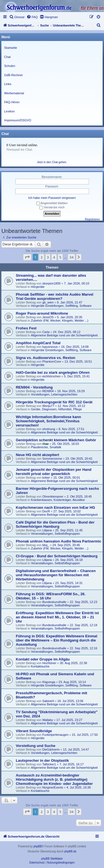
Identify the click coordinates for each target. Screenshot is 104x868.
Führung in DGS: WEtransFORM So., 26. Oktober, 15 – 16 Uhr (51, 596)
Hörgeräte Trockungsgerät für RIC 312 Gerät (54, 402)
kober (46, 478)
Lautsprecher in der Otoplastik (42, 760)
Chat (7, 57)
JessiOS (48, 317)
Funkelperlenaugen (55, 735)
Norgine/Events (53, 787)
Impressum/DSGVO (18, 120)
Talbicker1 (49, 764)
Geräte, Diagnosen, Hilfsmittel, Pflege (56, 409)
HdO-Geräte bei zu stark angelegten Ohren (53, 372)
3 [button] (48, 257)
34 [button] (71, 257)
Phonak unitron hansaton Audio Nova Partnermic (59, 541)
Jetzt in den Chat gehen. (52, 162)
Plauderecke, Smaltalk (46, 447)
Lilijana (47, 530)
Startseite (11, 48)
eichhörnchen (51, 376)
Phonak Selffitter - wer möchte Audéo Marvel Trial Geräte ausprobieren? (54, 296)
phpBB (38, 846)
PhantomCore (52, 361)
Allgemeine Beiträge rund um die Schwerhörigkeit (64, 335)
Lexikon (9, 111)
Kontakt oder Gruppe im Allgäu (43, 659)
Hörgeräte (38, 287)
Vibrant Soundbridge (34, 731)
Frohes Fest (26, 328)
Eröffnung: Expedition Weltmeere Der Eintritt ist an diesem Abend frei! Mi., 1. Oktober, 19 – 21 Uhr (57, 617)
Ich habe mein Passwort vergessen (52, 198)
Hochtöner (49, 663)
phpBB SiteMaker (52, 859)
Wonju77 (48, 406)
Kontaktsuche (40, 666)
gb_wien (48, 302)
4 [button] (54, 257)
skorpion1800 (51, 283)
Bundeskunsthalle (54, 602)
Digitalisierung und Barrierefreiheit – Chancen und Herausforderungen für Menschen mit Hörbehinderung (56, 575)
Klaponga (49, 682)
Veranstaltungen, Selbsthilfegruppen (55, 534)
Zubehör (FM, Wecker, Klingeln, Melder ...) (59, 320)
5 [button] (60, 257)
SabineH (48, 701)
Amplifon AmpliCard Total (38, 343)
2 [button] (41, 257)
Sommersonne (52, 459)
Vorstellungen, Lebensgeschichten (54, 394)
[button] (27, 257)
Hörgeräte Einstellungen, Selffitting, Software (61, 306)
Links (8, 84)
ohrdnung (49, 429)
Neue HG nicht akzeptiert (37, 455)
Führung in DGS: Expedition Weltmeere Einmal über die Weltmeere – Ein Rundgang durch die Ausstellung (57, 640)
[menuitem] (17, 17)
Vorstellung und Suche (36, 746)
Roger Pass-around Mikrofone (42, 313)
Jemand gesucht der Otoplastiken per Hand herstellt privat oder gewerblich (54, 472)
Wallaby (48, 720)
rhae (45, 444)
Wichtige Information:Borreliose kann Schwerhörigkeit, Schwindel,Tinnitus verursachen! (48, 421)
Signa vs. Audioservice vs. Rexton (45, 358)
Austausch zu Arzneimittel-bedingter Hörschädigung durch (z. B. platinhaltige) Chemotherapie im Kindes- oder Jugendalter (54, 779)
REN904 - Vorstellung (34, 387)
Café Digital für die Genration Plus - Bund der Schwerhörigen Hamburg (55, 524)
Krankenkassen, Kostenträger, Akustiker (58, 500)
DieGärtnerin (51, 749)
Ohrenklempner (53, 496)
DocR (46, 511)
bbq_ (45, 545)
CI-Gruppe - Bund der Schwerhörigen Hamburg (57, 556)
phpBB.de (70, 851)
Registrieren (92, 219)
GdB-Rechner (13, 75)
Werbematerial (14, 93)
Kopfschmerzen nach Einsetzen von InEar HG (55, 507)
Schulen (10, 66)
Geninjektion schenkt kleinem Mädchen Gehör (56, 440)
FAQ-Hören (12, 102)
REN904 (48, 391)
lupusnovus (50, 347)
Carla (46, 332)
